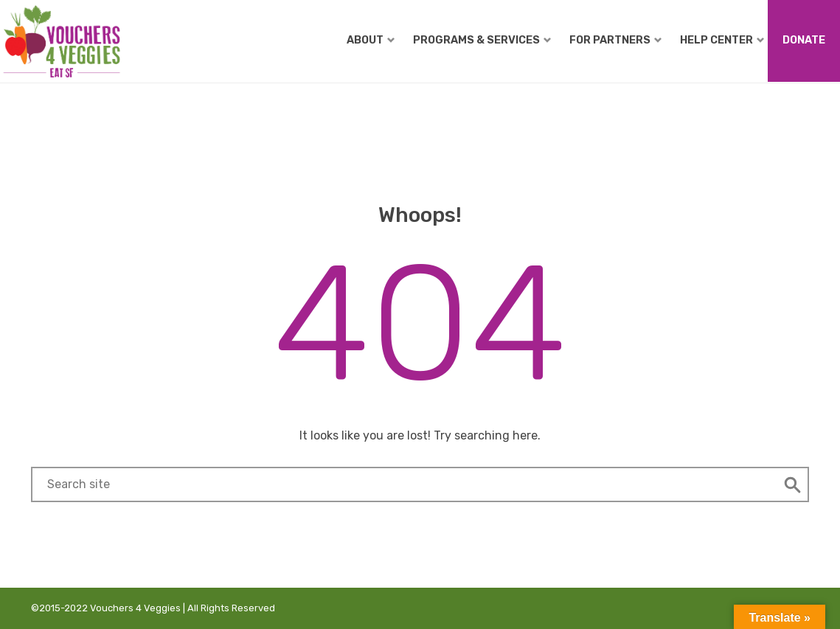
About (371, 40)
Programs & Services (482, 40)
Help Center (722, 40)
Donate (804, 40)
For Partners (615, 40)
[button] (793, 484)
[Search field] (404, 484)
